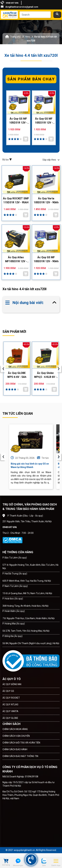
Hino (28, 37)
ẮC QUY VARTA (10, 711)
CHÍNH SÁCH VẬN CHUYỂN (16, 736)
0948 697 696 (12, 3)
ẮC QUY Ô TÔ (12, 679)
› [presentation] (59, 457)
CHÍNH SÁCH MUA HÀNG (15, 729)
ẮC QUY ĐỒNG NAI (12, 684)
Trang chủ (15, 37)
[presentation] (3, 369)
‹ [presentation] (3, 457)
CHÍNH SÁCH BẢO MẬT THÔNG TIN (20, 756)
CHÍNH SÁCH (11, 724)
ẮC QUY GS (8, 691)
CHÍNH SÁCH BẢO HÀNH (15, 749)
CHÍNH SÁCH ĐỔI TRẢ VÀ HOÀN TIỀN (21, 743)
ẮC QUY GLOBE (10, 718)
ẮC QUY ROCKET (11, 698)
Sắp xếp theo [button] (51, 160)
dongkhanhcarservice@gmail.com (22, 7)
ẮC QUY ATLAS (10, 704)
